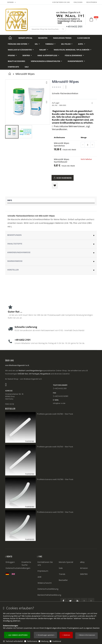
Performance (32, 641)
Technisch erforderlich (14, 641)
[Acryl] (82, 44)
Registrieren (92, 2)
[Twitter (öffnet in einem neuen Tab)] (70, 601)
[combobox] (47, 29)
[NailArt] (44, 50)
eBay (82, 562)
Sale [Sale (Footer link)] (61, 568)
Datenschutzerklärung (48, 589)
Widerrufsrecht (45, 583)
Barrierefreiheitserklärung (49, 595)
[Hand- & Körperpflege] (48, 55)
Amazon (84, 568)
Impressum (43, 571)
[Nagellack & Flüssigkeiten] (21, 50)
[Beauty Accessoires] (16, 61)
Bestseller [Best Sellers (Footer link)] (63, 580)
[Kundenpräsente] (76, 61)
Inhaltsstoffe (15, 244)
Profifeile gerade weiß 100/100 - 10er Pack (55, 447)
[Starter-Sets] (13, 67)
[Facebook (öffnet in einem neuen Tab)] (63, 601)
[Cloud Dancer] (84, 38)
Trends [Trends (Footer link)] (62, 574)
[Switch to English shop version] (14, 574)
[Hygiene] (12, 55)
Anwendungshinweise (19, 252)
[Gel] (37, 44)
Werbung (45, 641)
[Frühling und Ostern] (18, 44)
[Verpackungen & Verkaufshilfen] (46, 61)
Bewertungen (14, 235)
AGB (39, 577)
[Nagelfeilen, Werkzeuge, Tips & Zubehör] (73, 50)
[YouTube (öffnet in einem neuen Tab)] (77, 601)
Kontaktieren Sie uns (61, 2)
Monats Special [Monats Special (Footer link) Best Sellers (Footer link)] (66, 562)
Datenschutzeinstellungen (18, 568)
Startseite (10, 74)
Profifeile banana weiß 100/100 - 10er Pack (55, 512)
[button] (87, 636)
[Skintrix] (27, 55)
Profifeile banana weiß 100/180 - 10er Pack (55, 479)
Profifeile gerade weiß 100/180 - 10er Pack (55, 414)
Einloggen (78, 2)
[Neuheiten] (43, 38)
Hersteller (13, 270)
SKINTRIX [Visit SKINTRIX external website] (84, 574)
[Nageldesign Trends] (62, 38)
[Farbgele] (50, 44)
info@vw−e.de (59, 403)
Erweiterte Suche (26, 564)
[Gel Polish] (67, 44)
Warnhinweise (15, 261)
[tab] (51, 201)
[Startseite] (10, 38)
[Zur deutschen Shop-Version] (8, 574)
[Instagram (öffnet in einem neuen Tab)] (91, 601)
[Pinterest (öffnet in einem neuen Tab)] (84, 601)
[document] (51, 624)
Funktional (57, 641)
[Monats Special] (25, 38)
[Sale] (27, 67)
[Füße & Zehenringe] (74, 55)
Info (10, 200)
